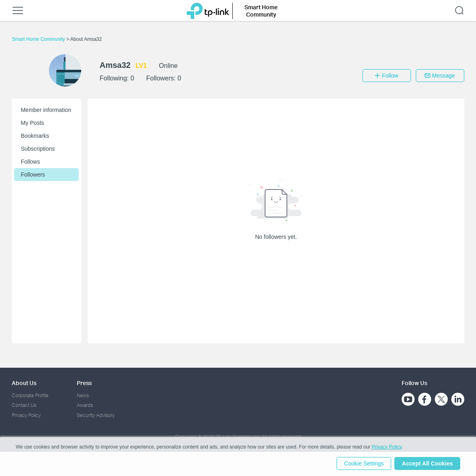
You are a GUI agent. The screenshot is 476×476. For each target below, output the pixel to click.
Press (84, 383)
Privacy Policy (26, 415)
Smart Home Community (39, 39)
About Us (24, 383)
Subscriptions (38, 149)
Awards (85, 405)
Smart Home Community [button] (261, 11)
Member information (46, 110)
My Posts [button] (32, 123)
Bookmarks (35, 136)
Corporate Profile (30, 395)
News (83, 395)
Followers (33, 175)
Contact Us (24, 405)
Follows (30, 162)
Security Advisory (96, 415)
